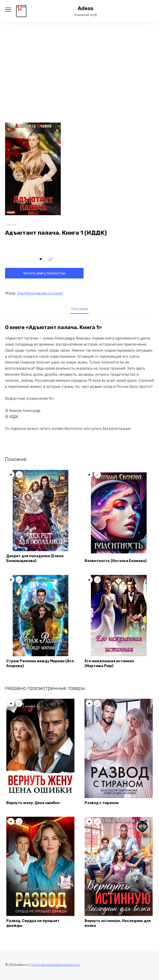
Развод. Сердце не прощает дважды (33, 923)
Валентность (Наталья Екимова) (116, 561)
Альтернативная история (40, 293)
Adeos (86, 8)
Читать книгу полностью (44, 273)
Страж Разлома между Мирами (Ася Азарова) (40, 664)
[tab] (79, 309)
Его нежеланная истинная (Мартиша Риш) (109, 664)
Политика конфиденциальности (55, 965)
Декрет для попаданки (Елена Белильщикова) (35, 559)
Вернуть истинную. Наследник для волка (118, 923)
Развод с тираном (102, 803)
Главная (11, 225)
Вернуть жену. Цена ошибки (33, 803)
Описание (79, 309)
